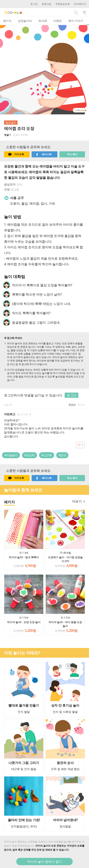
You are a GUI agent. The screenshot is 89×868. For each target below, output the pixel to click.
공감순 (72, 405)
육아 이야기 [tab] (76, 21)
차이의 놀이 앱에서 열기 (44, 862)
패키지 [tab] (7, 21)
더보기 (79, 501)
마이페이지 (80, 4)
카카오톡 (16, 154)
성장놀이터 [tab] (25, 21)
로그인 (34, 4)
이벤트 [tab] (58, 21)
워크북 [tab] (43, 21)
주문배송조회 (63, 4)
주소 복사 (72, 154)
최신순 (81, 405)
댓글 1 (7, 135)
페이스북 (44, 154)
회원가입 (47, 4)
